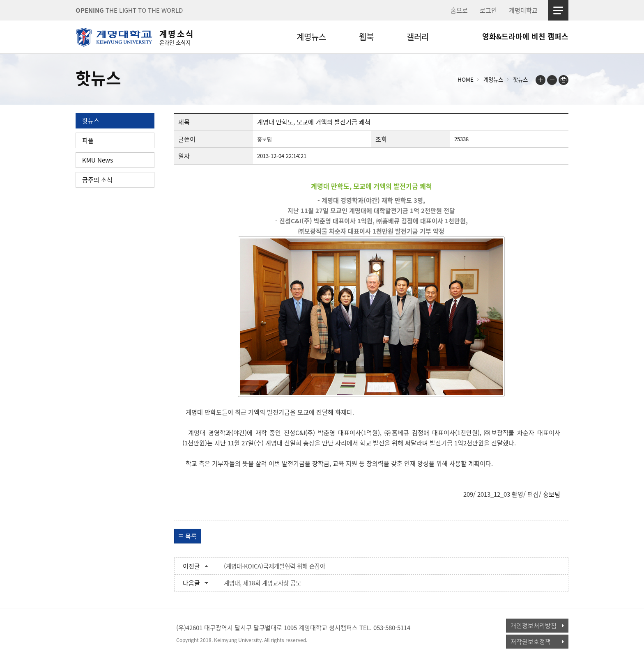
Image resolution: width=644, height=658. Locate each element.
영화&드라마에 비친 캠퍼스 (525, 36)
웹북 (366, 37)
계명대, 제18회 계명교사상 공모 (262, 583)
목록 (191, 536)
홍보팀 (552, 494)
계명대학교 (523, 10)
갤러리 (418, 37)
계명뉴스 (311, 37)
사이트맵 (558, 10)
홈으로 (459, 10)
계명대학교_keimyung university (114, 633)
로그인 (488, 10)
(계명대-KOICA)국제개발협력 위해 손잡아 (275, 566)
